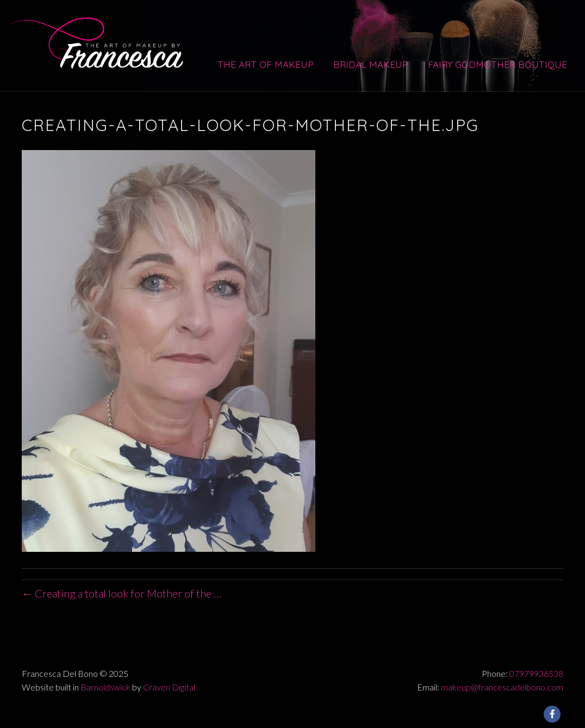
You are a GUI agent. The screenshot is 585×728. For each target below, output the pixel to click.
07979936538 (536, 673)
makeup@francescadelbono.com (502, 687)
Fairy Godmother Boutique (497, 64)
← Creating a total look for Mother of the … (122, 593)
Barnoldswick (105, 687)
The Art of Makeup (266, 64)
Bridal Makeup (371, 64)
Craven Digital (169, 687)
